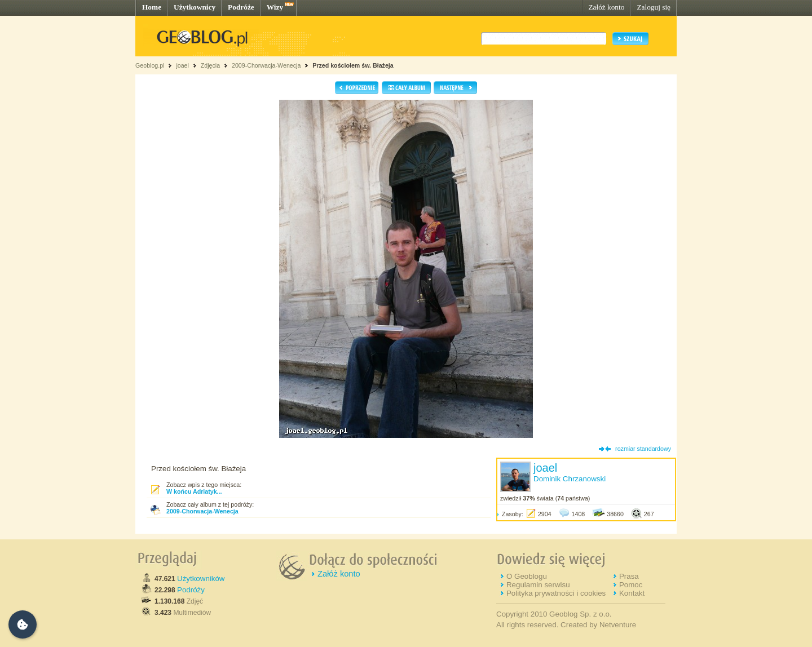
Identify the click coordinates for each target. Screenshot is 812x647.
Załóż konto (606, 7)
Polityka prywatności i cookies (556, 593)
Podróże (241, 7)
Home (152, 7)
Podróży (191, 590)
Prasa (629, 576)
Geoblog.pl (150, 65)
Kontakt (632, 593)
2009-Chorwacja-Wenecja (266, 65)
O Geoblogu (527, 576)
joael (182, 65)
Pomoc (631, 585)
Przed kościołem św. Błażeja (353, 65)
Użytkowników (201, 579)
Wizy (275, 7)
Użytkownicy (195, 7)
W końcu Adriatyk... (194, 491)
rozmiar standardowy (643, 449)
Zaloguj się (654, 7)
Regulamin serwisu (538, 585)
